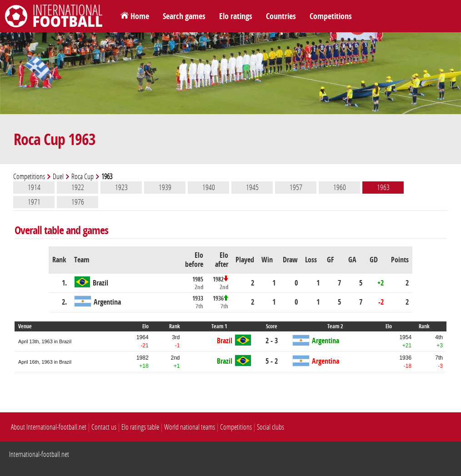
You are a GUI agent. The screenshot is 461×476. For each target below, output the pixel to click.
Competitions (331, 16)
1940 (209, 187)
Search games (184, 16)
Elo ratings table (140, 427)
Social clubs (271, 427)
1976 (78, 202)
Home (140, 16)
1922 (78, 187)
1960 (340, 187)
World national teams (190, 427)
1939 (165, 187)
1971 (34, 202)
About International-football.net (49, 427)
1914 (34, 187)
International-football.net (39, 454)
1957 (296, 187)
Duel (58, 177)
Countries (281, 16)
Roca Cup (83, 177)
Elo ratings (236, 16)
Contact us (104, 427)
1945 (252, 187)
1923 (121, 187)
